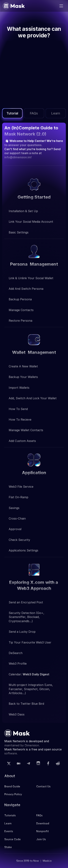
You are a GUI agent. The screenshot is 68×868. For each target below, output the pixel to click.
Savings (14, 508)
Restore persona (21, 321)
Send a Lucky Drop (22, 632)
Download (43, 823)
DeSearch (16, 653)
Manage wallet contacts (26, 430)
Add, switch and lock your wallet (33, 398)
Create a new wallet (23, 366)
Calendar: (29, 674)
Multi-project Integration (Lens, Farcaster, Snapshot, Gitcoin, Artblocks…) (31, 689)
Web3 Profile (18, 664)
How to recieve (20, 420)
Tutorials (10, 815)
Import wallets (19, 388)
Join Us (41, 839)
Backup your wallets (23, 377)
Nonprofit (43, 831)
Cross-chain (17, 518)
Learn (8, 823)
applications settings (23, 550)
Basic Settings (19, 232)
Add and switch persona (26, 289)
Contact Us (43, 786)
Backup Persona (20, 299)
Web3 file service (21, 487)
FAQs (39, 815)
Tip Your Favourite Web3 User (30, 642)
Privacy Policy (13, 794)
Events (9, 831)
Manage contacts (21, 310)
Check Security (19, 540)
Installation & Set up (23, 211)
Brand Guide (12, 786)
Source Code (13, 839)
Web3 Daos (17, 714)
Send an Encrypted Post (26, 602)
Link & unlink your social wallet (31, 278)
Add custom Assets (22, 441)
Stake (8, 847)
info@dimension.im (18, 157)
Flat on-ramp (18, 497)
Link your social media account (31, 222)
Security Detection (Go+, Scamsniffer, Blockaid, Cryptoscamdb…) (27, 617)
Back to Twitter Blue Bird (26, 704)
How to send (18, 409)
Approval (15, 529)
